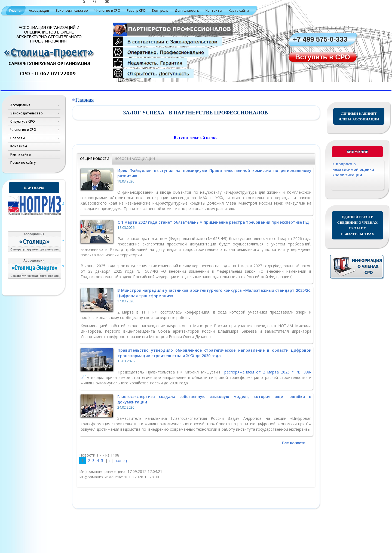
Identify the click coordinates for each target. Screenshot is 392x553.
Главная (16, 10)
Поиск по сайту (23, 162)
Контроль (160, 10)
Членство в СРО (107, 10)
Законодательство (72, 10)
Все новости (294, 443)
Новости (18, 138)
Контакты (214, 10)
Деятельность (187, 10)
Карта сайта (239, 10)
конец (121, 461)
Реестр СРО (136, 10)
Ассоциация (39, 10)
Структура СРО (23, 121)
